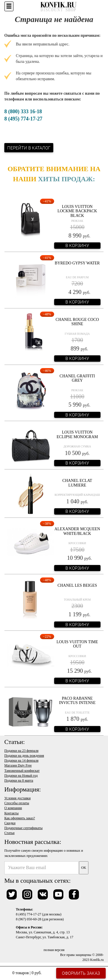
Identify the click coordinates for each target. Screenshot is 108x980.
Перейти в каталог (29, 148)
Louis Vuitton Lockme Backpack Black (77, 211)
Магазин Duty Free (18, 765)
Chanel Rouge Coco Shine (77, 322)
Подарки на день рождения (24, 756)
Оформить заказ (81, 973)
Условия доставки (17, 798)
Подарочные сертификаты (23, 828)
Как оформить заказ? (20, 818)
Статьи (9, 833)
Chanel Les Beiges (77, 585)
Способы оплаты (17, 803)
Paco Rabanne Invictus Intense (77, 701)
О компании (13, 808)
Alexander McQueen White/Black (77, 531)
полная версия (54, 950)
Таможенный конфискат (22, 771)
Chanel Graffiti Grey (77, 378)
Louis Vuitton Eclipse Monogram (77, 434)
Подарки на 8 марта (19, 780)
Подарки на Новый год (21, 776)
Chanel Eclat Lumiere (77, 483)
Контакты (12, 813)
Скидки (10, 823)
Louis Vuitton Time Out (77, 644)
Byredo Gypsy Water (77, 263)
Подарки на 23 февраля (21, 751)
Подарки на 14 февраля (21, 760)
